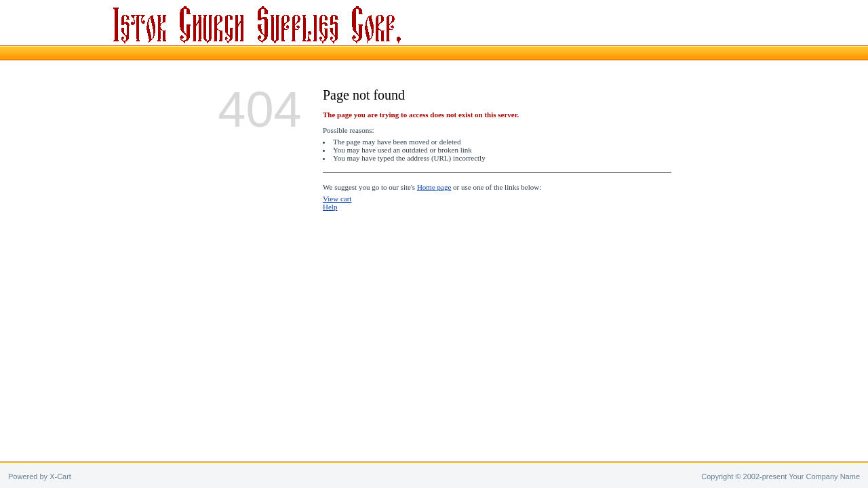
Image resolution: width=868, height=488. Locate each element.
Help (330, 207)
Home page (434, 187)
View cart (337, 199)
